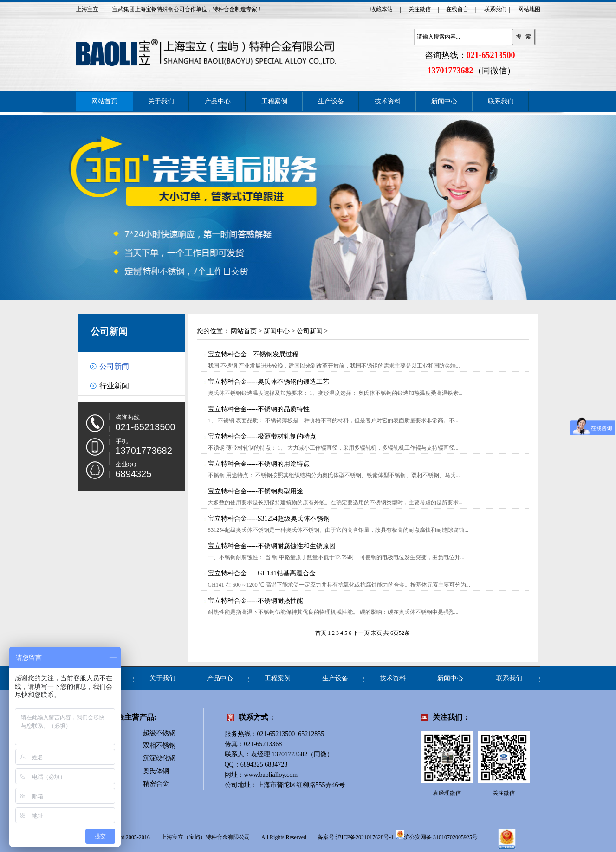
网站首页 (104, 101)
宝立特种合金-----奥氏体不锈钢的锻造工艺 (268, 382)
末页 (376, 633)
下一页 (361, 633)
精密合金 (156, 784)
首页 (321, 633)
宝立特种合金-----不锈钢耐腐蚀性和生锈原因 (271, 546)
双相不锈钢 (159, 745)
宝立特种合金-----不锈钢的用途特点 (258, 464)
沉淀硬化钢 (159, 758)
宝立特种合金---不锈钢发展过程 (253, 354)
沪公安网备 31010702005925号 (437, 835)
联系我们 (495, 9)
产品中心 (218, 101)
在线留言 (457, 9)
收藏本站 (382, 9)
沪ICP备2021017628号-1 (365, 837)
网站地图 (529, 9)
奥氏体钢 (156, 771)
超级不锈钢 (159, 733)
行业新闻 (114, 386)
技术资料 (388, 101)
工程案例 (274, 101)
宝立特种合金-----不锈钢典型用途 (255, 491)
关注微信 (420, 9)
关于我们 (161, 101)
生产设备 (331, 101)
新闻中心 (444, 101)
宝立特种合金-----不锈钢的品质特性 (258, 409)
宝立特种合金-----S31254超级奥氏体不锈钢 (268, 519)
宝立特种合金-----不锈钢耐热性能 (255, 601)
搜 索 (524, 37)
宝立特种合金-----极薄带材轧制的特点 (262, 436)
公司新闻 (109, 331)
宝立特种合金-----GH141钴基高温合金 (262, 573)
